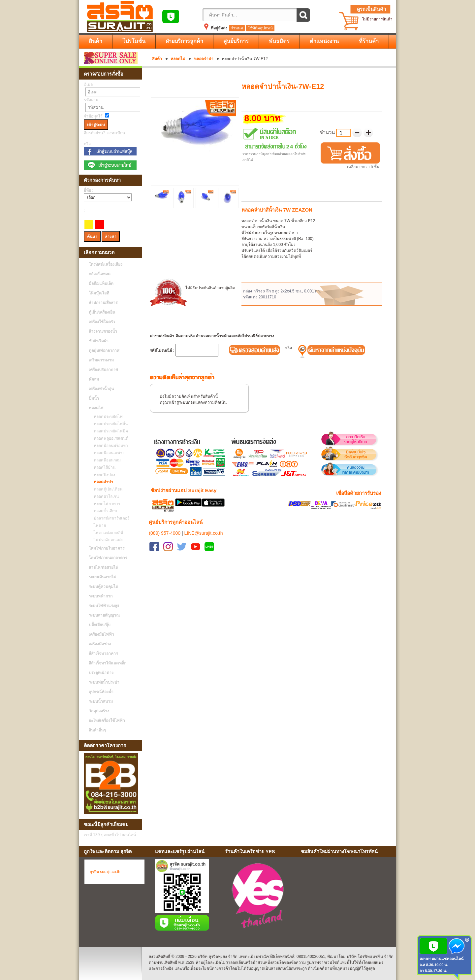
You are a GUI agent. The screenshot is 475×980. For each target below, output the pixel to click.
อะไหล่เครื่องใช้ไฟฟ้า (107, 721)
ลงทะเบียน (116, 133)
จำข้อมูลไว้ (93, 116)
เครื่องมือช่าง (100, 644)
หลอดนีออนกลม (106, 460)
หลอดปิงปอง (103, 475)
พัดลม (94, 379)
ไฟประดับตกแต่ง (107, 540)
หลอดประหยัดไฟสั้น (109, 424)
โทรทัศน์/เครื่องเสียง (106, 264)
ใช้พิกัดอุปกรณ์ (260, 28)
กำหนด (237, 28)
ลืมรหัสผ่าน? (95, 133)
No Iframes (346, 897)
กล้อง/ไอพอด (100, 274)
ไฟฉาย (98, 525)
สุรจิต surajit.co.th (105, 872)
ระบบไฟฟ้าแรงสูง (104, 606)
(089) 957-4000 (165, 525)
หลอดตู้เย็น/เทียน (106, 489)
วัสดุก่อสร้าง (99, 711)
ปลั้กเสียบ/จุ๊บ (100, 625)
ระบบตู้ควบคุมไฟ (104, 587)
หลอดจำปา (204, 59)
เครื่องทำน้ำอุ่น (101, 389)
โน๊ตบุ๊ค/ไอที (99, 293)
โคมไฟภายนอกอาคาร (108, 558)
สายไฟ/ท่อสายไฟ (104, 567)
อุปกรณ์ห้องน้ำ (101, 692)
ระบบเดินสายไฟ (103, 577)
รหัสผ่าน (91, 100)
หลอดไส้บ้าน (103, 467)
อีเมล (88, 84)
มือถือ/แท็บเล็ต (101, 284)
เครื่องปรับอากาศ (103, 370)
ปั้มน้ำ (94, 398)
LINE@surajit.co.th (204, 525)
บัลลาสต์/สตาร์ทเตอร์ (110, 518)
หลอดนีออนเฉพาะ (107, 453)
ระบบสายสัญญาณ (104, 615)
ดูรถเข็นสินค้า (371, 9)
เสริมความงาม (101, 360)
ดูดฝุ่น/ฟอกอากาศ (104, 351)
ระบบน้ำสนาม (101, 701)
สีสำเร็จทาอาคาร (103, 654)
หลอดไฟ (178, 59)
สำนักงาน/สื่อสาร (103, 303)
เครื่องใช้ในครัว (102, 322)
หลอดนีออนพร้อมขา (109, 446)
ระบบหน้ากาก (101, 596)
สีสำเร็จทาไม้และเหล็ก (108, 663)
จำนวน (328, 132)
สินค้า (157, 59)
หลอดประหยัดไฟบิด (109, 431)
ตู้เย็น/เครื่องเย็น (102, 312)
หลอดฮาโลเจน (105, 496)
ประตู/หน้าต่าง (101, 673)
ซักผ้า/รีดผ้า (99, 341)
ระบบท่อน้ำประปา (104, 682)
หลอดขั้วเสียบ (104, 511)
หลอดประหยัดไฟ (107, 417)
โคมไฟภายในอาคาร (107, 548)
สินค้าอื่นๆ (97, 730)
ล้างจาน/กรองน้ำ (103, 331)
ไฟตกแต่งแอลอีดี (107, 533)
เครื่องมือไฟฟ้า (101, 634)
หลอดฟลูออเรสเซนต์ (109, 438)
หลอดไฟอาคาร (105, 504)
